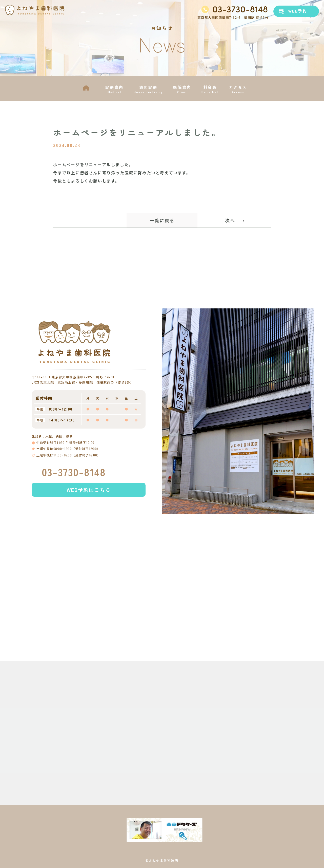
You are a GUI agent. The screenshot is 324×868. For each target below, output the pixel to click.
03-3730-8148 (74, 481)
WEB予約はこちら (89, 499)
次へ (230, 220)
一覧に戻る (162, 220)
